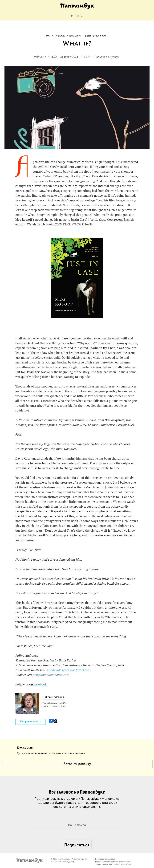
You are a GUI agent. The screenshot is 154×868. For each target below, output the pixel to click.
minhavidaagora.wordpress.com (68, 670)
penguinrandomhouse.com (51, 675)
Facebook (40, 684)
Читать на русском (107, 57)
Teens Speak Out (96, 36)
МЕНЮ (76, 16)
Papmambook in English (64, 36)
